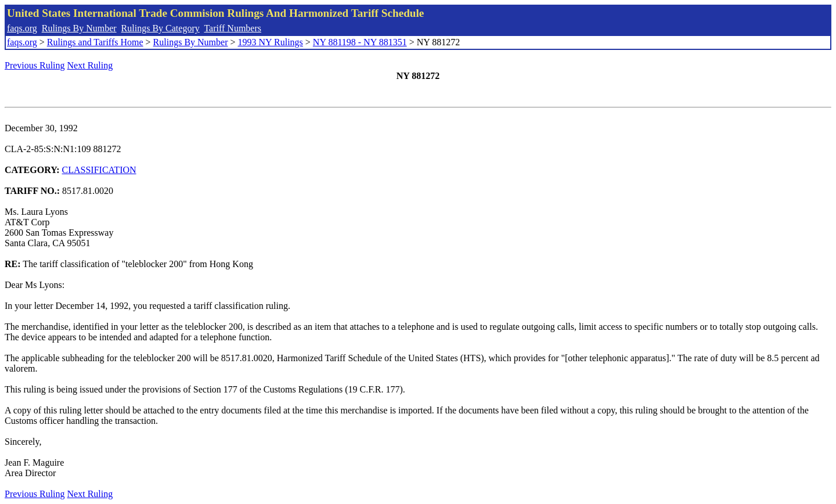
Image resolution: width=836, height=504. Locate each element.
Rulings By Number (79, 28)
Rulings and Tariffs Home (95, 42)
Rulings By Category (161, 28)
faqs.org (22, 28)
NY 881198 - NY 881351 (360, 42)
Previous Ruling (35, 65)
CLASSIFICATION (99, 170)
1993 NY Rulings (271, 42)
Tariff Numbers (233, 28)
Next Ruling (90, 65)
